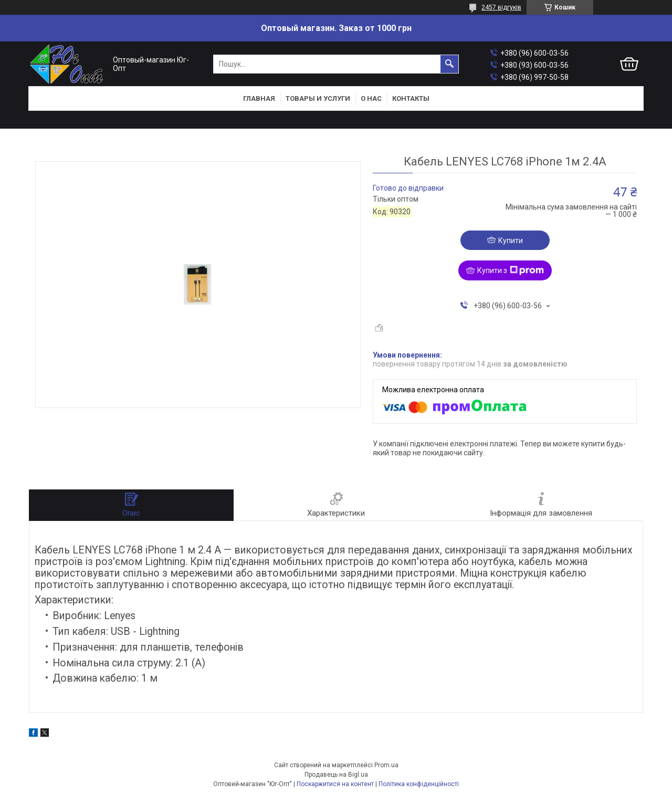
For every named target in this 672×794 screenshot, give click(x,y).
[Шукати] (449, 64)
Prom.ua (386, 765)
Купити (511, 241)
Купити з (511, 270)
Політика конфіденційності (419, 784)
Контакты (411, 98)
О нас (371, 98)
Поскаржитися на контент (335, 784)
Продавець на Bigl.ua (336, 775)
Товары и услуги (318, 98)
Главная (259, 98)
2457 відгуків (501, 7)
